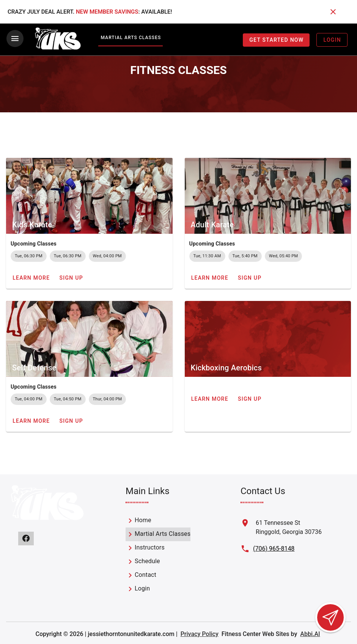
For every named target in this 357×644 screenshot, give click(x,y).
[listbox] (158, 554)
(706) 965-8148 (274, 548)
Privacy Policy (200, 633)
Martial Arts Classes (131, 38)
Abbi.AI (310, 633)
